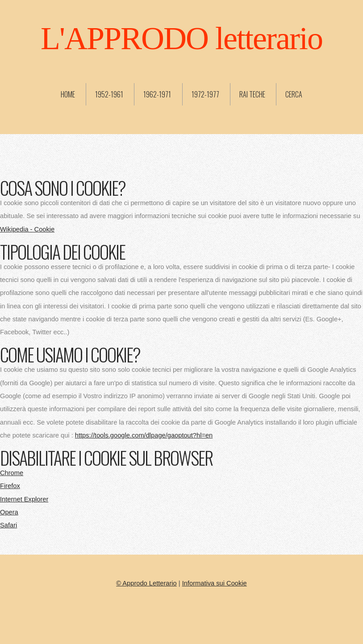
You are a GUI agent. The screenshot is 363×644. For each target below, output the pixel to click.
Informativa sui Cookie (215, 583)
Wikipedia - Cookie (27, 229)
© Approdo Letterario (146, 583)
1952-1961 (109, 94)
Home (68, 94)
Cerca (294, 94)
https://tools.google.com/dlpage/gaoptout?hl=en (144, 435)
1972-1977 (205, 94)
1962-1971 (157, 94)
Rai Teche (252, 94)
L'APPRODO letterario (181, 38)
